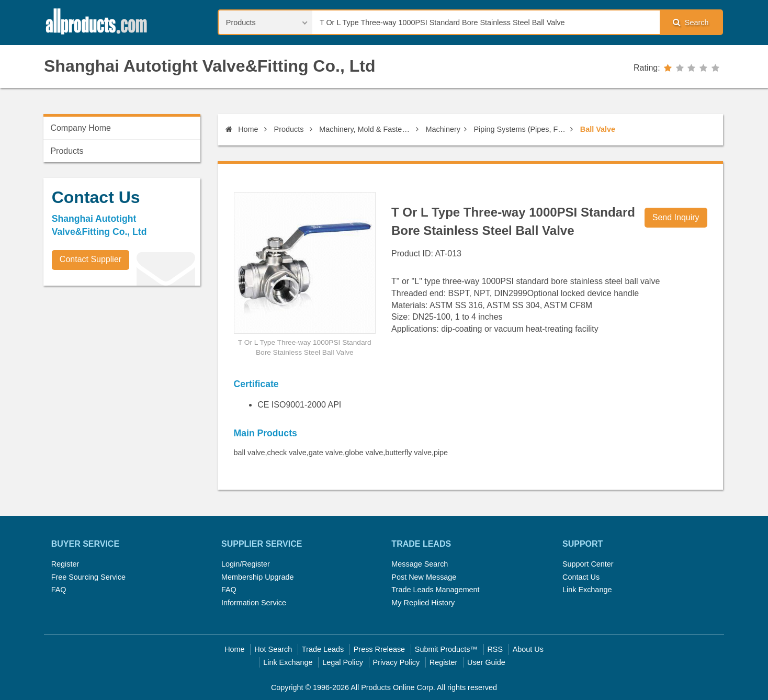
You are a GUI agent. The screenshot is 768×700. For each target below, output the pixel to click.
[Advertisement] (122, 367)
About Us (528, 649)
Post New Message (424, 577)
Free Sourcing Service (88, 577)
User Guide (486, 662)
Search (691, 22)
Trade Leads (323, 649)
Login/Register (246, 564)
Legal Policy (343, 662)
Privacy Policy (397, 662)
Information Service (254, 603)
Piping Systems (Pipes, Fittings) (521, 129)
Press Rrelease (379, 649)
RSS (495, 649)
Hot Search (273, 649)
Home (242, 129)
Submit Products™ (446, 649)
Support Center (588, 564)
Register (65, 564)
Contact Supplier (91, 259)
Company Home (81, 128)
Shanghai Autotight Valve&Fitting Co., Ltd (210, 66)
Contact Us (581, 577)
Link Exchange (587, 590)
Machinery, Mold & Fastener (366, 129)
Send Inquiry (676, 217)
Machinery (443, 129)
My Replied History (423, 603)
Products (289, 129)
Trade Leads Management (435, 590)
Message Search (420, 564)
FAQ (59, 590)
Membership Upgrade (257, 577)
